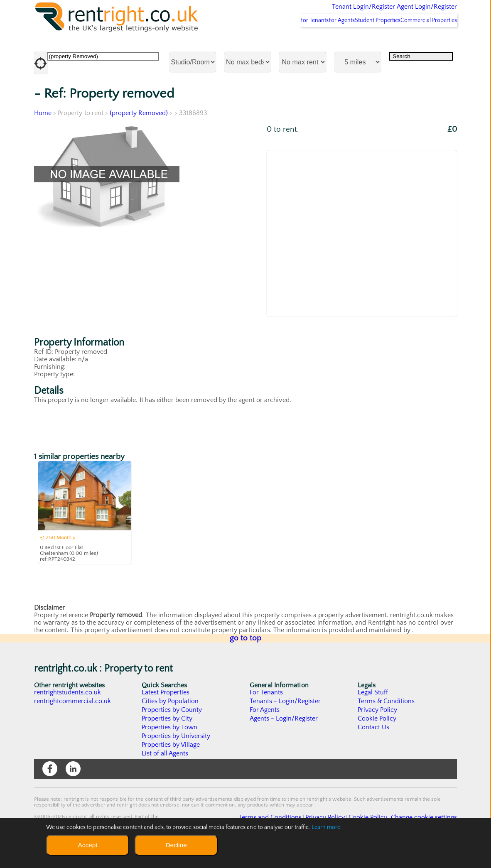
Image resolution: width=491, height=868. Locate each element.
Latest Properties (166, 714)
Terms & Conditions (386, 723)
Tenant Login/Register (325, 12)
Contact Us (374, 749)
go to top (246, 660)
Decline (176, 845)
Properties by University (176, 758)
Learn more (326, 827)
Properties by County (172, 732)
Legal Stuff (373, 714)
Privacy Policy (378, 732)
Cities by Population (171, 723)
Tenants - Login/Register (286, 723)
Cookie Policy (377, 740)
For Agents (315, 42)
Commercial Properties (424, 42)
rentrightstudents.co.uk (68, 714)
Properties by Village (171, 767)
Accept (87, 845)
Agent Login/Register (415, 12)
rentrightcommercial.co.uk (73, 723)
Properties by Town (170, 749)
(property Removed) (139, 135)
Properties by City (167, 740)
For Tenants (277, 42)
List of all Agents (165, 775)
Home (43, 135)
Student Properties (362, 42)
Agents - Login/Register (284, 740)
